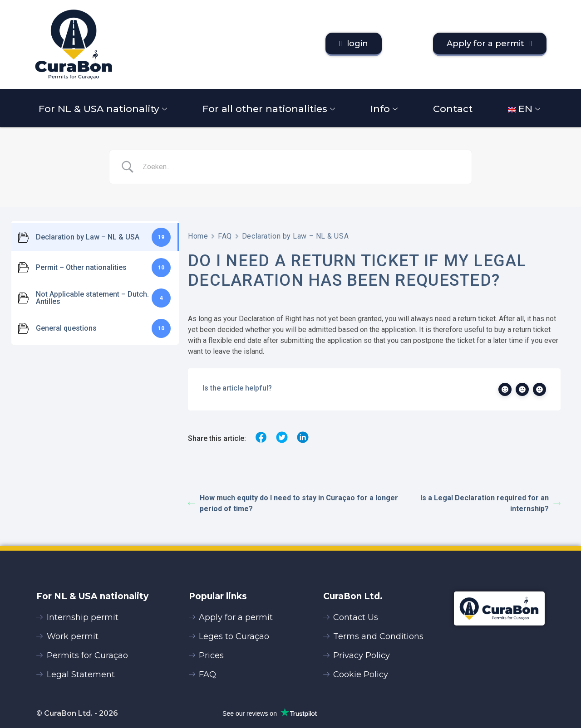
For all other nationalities (270, 109)
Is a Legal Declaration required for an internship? (490, 503)
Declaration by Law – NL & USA (295, 236)
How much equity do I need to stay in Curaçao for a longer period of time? (293, 503)
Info (385, 109)
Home (198, 236)
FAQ (225, 236)
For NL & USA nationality (104, 109)
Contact (453, 109)
